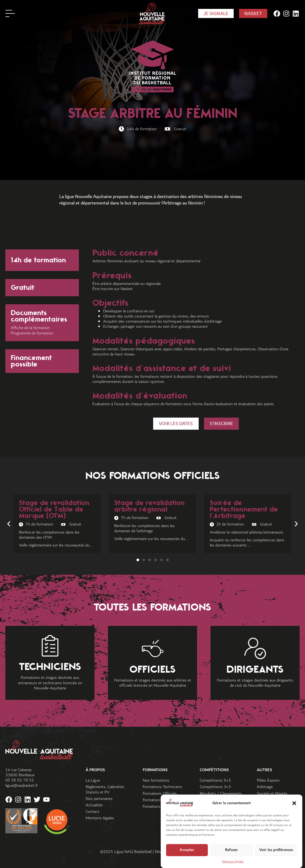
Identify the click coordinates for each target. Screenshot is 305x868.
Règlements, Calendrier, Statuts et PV (105, 790)
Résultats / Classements (221, 794)
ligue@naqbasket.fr (22, 786)
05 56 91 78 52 (20, 780)
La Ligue (93, 781)
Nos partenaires (99, 799)
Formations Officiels (160, 794)
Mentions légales (233, 861)
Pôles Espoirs (268, 781)
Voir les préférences (276, 850)
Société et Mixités (272, 794)
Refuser (232, 850)
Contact (92, 812)
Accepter (187, 850)
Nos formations (156, 781)
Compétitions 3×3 (215, 787)
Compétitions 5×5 (215, 781)
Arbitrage (265, 787)
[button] (294, 803)
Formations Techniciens (162, 787)
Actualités (94, 805)
